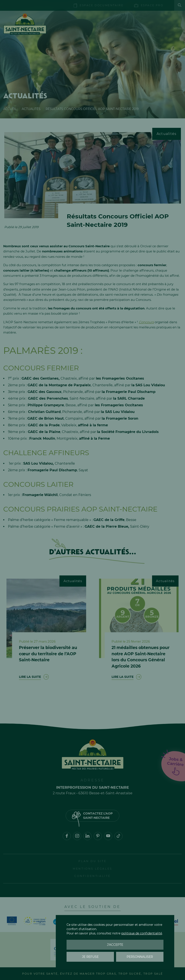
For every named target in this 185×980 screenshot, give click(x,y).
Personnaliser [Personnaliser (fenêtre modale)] (140, 957)
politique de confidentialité (142, 933)
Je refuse (90, 957)
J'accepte (115, 945)
